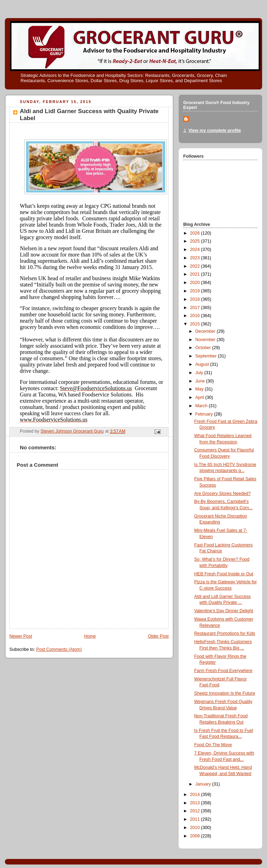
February (205, 414)
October (204, 348)
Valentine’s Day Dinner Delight (224, 611)
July (200, 373)
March (202, 406)
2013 (196, 803)
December (206, 331)
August (203, 364)
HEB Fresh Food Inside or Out (224, 574)
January (204, 784)
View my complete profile (215, 131)
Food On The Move (213, 745)
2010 (196, 828)
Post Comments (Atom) (59, 649)
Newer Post (21, 636)
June (201, 381)
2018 (196, 299)
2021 (196, 274)
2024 (196, 250)
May (200, 389)
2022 (196, 266)
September (207, 356)
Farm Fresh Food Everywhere (223, 671)
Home (90, 636)
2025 (196, 241)
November (206, 340)
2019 (196, 291)
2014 (196, 795)
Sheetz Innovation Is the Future (225, 693)
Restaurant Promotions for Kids (225, 633)
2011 (196, 819)
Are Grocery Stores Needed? (223, 494)
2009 (196, 836)
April (200, 397)
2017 (196, 308)
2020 (196, 283)
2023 (196, 258)
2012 (196, 811)
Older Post (158, 636)
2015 (196, 324)
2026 (196, 233)
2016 (196, 316)
